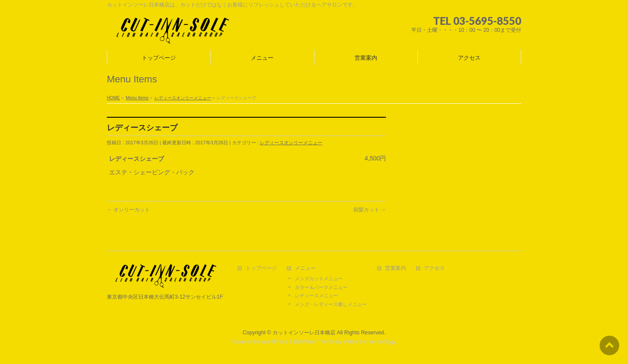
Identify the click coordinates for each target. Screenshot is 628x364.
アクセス (434, 268)
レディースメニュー (316, 296)
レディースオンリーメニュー (291, 143)
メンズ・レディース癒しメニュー (331, 304)
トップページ (261, 268)
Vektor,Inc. (356, 342)
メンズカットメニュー (319, 279)
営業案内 (396, 268)
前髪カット (370, 210)
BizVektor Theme (314, 342)
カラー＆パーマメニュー (321, 287)
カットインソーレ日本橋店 (304, 333)
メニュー (305, 268)
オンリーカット (128, 210)
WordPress (274, 342)
